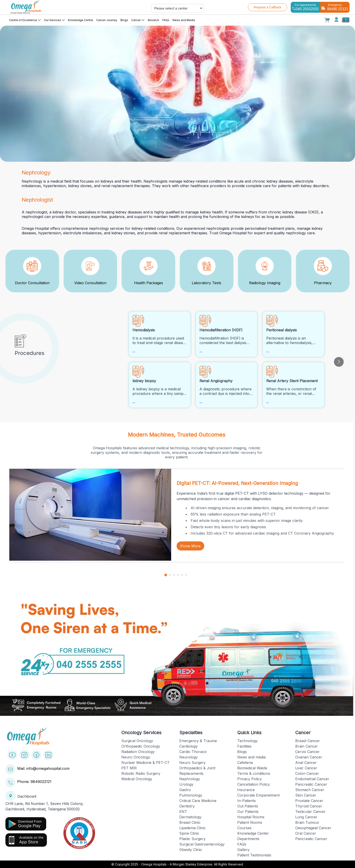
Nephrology (190, 779)
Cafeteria (245, 763)
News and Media (184, 20)
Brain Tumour (307, 822)
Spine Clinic (189, 833)
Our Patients (248, 812)
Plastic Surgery (192, 839)
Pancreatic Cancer (311, 784)
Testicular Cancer (310, 812)
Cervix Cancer (307, 752)
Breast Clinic (190, 822)
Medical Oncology (137, 779)
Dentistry (187, 806)
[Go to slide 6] (186, 575)
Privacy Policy (249, 779)
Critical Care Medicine (198, 801)
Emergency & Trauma (198, 741)
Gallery (243, 850)
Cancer (138, 20)
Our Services (54, 20)
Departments (248, 839)
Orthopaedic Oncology (141, 746)
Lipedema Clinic (193, 828)
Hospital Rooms (251, 817)
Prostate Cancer (309, 801)
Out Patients (248, 806)
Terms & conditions (254, 773)
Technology (247, 741)
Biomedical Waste (252, 768)
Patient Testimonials (254, 855)
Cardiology (188, 746)
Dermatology (190, 817)
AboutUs (153, 20)
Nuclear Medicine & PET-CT (145, 763)
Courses (244, 828)
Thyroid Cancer (309, 806)
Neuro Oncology (136, 757)
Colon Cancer (307, 773)
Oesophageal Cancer (313, 828)
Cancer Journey (107, 20)
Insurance (246, 790)
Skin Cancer (306, 795)
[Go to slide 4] (178, 575)
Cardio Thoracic (193, 752)
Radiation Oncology (138, 752)
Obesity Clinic (191, 850)
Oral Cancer (306, 833)
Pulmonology (191, 795)
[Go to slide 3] (174, 575)
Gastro (185, 790)
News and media (251, 757)
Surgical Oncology (137, 741)
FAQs (166, 20)
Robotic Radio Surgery (141, 773)
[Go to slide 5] (182, 575)
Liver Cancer (306, 768)
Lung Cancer (306, 817)
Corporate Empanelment (258, 795)
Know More (190, 546)
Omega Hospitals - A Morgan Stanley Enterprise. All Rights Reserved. (192, 864)
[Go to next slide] (339, 362)
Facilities (244, 746)
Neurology (188, 757)
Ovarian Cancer (309, 757)
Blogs (124, 20)
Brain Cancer (307, 746)
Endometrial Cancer (312, 779)
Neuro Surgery (192, 763)
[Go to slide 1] (166, 575)
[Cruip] (62, 7)
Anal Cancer (306, 763)
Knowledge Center (253, 833)
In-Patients (247, 801)
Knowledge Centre (80, 20)
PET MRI (129, 768)
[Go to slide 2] (170, 575)
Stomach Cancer (310, 790)
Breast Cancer (308, 741)
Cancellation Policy (254, 784)
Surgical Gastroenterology (202, 844)
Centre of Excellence (25, 20)
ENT (183, 812)
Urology (186, 784)
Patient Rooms (250, 822)
